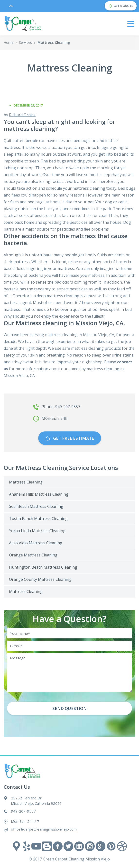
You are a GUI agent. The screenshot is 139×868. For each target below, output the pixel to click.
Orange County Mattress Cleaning (40, 579)
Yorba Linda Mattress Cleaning (37, 531)
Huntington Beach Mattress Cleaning (43, 567)
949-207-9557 (23, 811)
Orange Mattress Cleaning (33, 555)
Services (25, 42)
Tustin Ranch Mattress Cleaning (38, 519)
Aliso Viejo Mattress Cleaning (36, 543)
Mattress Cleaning (26, 482)
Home (9, 42)
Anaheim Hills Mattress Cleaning (39, 494)
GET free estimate (70, 438)
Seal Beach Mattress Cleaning (36, 506)
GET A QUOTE (121, 6)
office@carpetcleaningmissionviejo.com (44, 829)
